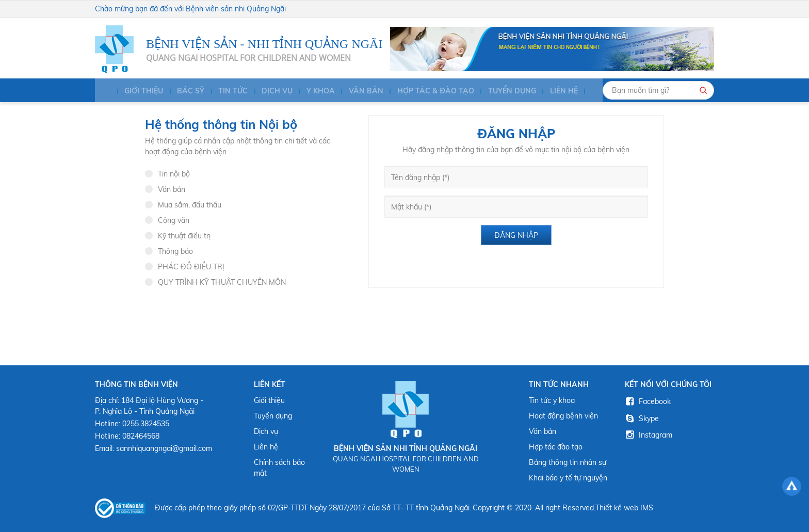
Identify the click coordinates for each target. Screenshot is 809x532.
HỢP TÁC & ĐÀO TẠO (426, 92)
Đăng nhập (516, 235)
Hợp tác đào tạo (556, 447)
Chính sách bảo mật (279, 468)
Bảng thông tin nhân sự (568, 462)
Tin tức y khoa (552, 400)
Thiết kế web (617, 508)
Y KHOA (313, 92)
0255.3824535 (146, 424)
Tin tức (227, 92)
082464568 (141, 436)
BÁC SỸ (185, 92)
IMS (647, 508)
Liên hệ (553, 92)
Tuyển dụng (501, 92)
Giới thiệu (140, 92)
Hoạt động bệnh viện (563, 416)
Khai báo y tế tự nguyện (568, 478)
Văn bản (357, 92)
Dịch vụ (270, 92)
